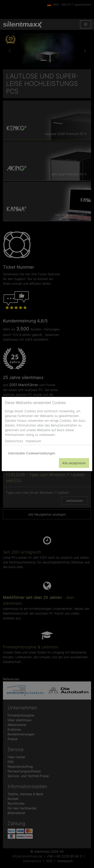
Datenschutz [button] (14, 441)
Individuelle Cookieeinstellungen (32, 453)
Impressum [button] (33, 441)
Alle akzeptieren (74, 463)
